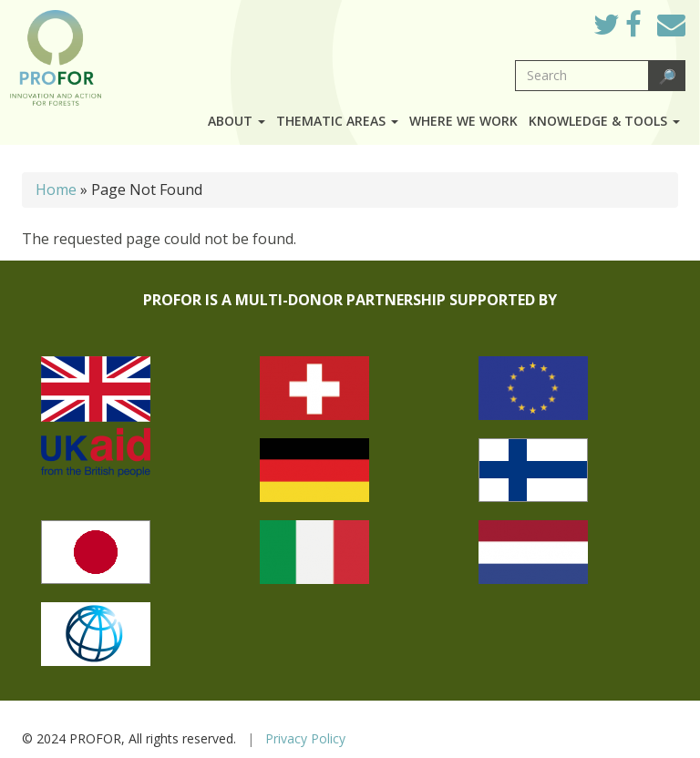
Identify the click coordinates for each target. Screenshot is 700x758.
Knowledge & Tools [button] (604, 121)
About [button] (237, 121)
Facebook (648, 29)
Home (56, 189)
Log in (554, 20)
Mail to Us (671, 24)
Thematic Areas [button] (337, 121)
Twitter (621, 29)
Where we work (463, 121)
